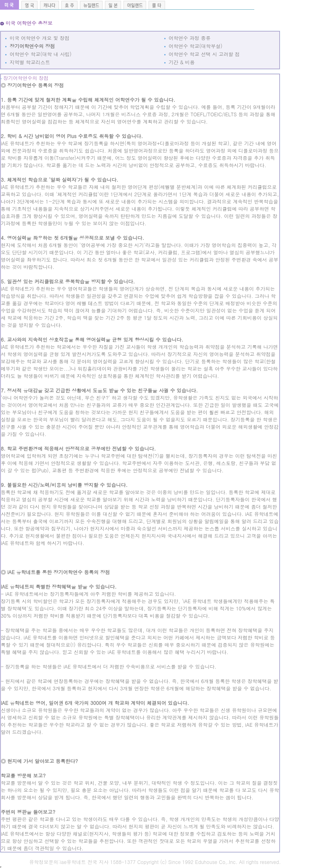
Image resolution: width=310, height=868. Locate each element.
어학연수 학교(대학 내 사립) (38, 54)
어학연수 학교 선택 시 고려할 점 (202, 54)
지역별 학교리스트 (28, 62)
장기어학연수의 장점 (30, 46)
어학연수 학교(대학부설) (193, 46)
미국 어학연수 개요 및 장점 (37, 38)
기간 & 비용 (180, 62)
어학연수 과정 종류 (187, 38)
